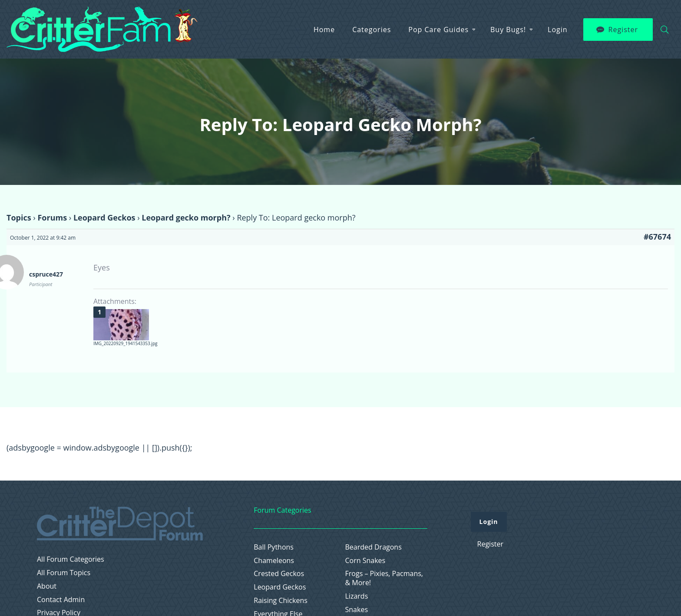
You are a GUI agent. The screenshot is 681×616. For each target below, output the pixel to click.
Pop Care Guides (438, 30)
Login (558, 30)
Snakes (357, 610)
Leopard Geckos (104, 217)
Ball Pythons (274, 547)
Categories (372, 30)
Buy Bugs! (508, 30)
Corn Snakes (365, 561)
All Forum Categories (71, 559)
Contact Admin (61, 600)
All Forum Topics (64, 573)
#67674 (657, 237)
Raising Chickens (281, 601)
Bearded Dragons (374, 547)
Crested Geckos (279, 574)
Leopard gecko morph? (186, 217)
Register (623, 30)
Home (324, 30)
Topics (19, 217)
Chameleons (274, 561)
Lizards (357, 596)
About (47, 586)
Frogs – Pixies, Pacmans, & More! (384, 578)
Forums (52, 217)
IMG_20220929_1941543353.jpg (125, 343)
